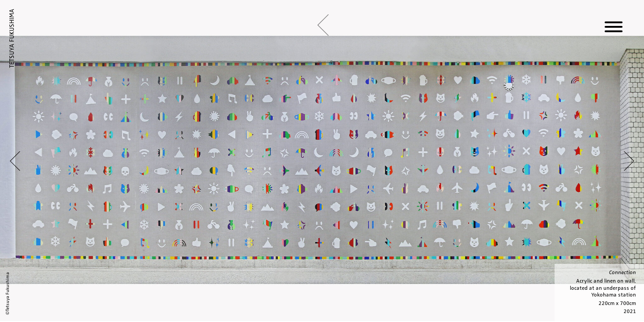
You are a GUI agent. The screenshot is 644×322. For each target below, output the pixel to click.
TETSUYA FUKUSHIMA (12, 38)
